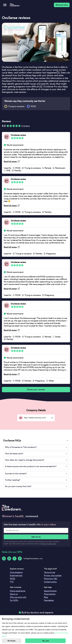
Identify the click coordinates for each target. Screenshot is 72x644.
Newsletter (49, 600)
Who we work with (18, 597)
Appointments (50, 591)
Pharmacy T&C (51, 579)
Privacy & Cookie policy (48, 544)
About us (14, 594)
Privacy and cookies (53, 576)
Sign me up (36, 537)
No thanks (12, 641)
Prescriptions (50, 594)
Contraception (16, 572)
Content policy (50, 582)
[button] (36, 441)
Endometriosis (16, 576)
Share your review (36, 390)
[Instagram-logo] (9, 559)
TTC (12, 582)
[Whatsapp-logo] (4, 559)
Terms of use (50, 572)
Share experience (18, 591)
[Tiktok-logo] (20, 559)
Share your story (62, 5)
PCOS (13, 579)
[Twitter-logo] (14, 559)
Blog (46, 597)
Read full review (10, 162)
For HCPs (14, 600)
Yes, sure (45, 641)
